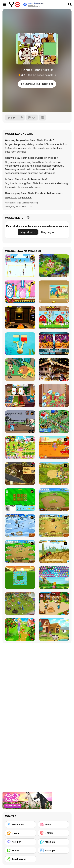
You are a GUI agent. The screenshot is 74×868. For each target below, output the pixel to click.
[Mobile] (20, 850)
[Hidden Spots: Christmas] (54, 370)
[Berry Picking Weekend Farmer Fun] (20, 630)
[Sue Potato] (54, 448)
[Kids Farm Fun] (54, 292)
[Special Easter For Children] (20, 292)
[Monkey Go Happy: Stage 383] (20, 318)
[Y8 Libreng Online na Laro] (15, 4)
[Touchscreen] (20, 859)
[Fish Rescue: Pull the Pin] (20, 344)
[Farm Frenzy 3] (54, 526)
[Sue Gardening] (20, 448)
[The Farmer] (54, 422)
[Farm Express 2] (54, 552)
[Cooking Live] (20, 396)
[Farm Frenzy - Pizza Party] (20, 552)
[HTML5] (54, 833)
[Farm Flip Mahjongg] (20, 578)
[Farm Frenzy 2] (54, 500)
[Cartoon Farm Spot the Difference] (54, 318)
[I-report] (32, 118)
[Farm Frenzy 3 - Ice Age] (20, 526)
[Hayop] (20, 833)
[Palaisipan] (54, 850)
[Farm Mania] (54, 474)
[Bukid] (54, 825)
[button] (18, 197)
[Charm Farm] (20, 604)
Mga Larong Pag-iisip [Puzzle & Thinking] (28, 203)
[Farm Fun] (20, 500)
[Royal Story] (54, 266)
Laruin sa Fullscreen (37, 84)
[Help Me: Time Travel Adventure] (20, 370)
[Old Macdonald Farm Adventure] (54, 630)
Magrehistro (28, 232)
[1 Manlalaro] (20, 825)
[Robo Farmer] (20, 422)
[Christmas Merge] (54, 396)
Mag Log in (47, 232)
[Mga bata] (54, 842)
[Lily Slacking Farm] (54, 604)
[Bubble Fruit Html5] (54, 578)
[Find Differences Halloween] (54, 344)
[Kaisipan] (20, 842)
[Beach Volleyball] (20, 266)
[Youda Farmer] (20, 474)
